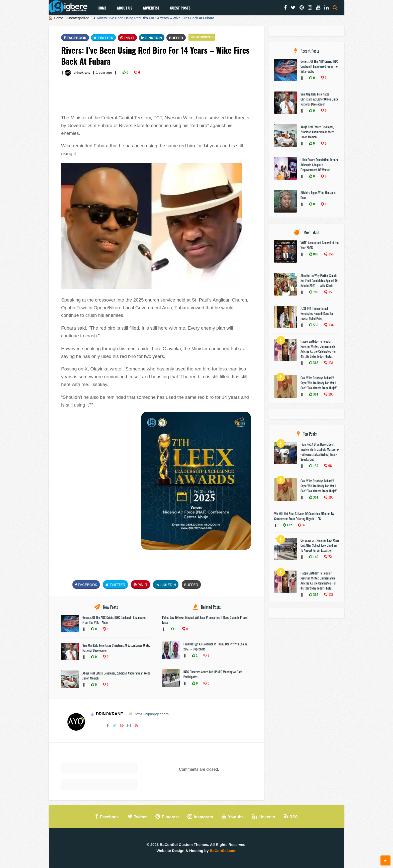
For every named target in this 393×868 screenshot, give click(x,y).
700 (315, 292)
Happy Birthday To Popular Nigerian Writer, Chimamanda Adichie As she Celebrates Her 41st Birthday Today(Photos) (318, 349)
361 (315, 394)
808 (315, 254)
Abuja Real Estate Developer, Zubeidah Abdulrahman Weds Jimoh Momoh (317, 132)
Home (102, 8)
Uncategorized (78, 18)
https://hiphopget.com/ (152, 714)
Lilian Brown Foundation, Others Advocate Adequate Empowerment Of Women (319, 165)
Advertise (151, 8)
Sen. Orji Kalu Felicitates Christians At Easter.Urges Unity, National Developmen (319, 99)
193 (330, 394)
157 (315, 466)
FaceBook (75, 38)
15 (330, 292)
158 (330, 254)
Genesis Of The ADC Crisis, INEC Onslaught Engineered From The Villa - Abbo (319, 66)
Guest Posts (180, 8)
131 (330, 363)
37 (303, 525)
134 (330, 325)
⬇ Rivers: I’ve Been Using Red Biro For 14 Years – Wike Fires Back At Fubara (153, 18)
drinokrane (82, 73)
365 (315, 363)
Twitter (103, 38)
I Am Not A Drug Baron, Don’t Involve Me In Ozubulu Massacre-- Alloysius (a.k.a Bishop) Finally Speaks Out (320, 452)
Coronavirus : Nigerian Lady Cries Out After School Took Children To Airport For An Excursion (320, 545)
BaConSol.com (223, 851)
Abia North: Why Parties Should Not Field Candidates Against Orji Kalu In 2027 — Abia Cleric (320, 280)
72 (330, 557)
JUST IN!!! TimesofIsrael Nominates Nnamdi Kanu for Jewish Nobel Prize (317, 313)
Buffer (176, 38)
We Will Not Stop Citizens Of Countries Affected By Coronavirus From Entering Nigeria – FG (304, 516)
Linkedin (152, 38)
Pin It (127, 38)
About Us (125, 8)
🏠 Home (56, 18)
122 (289, 525)
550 (315, 325)
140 (315, 557)
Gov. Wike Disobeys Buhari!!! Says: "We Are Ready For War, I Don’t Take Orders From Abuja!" (319, 383)
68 (330, 466)
